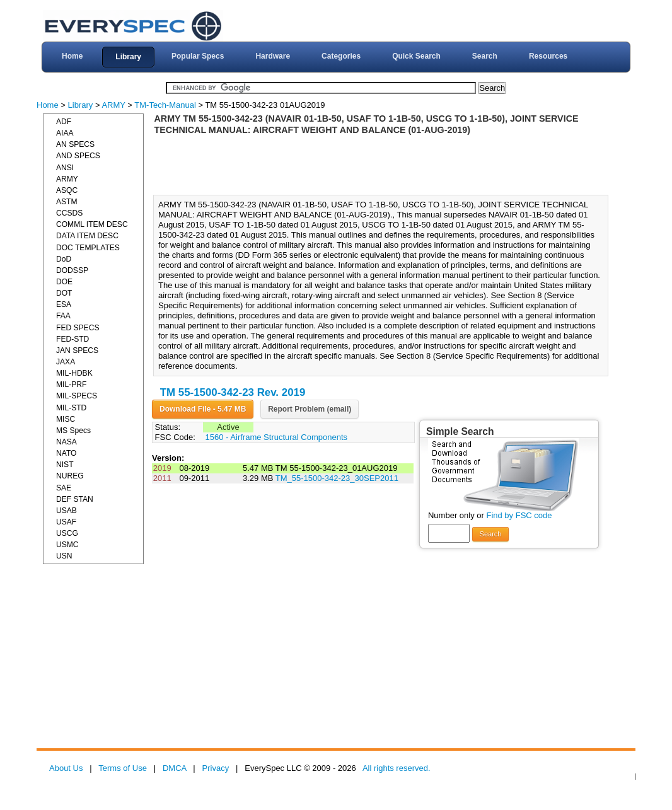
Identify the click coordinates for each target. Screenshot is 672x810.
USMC (67, 545)
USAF (66, 522)
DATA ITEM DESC (87, 236)
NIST (65, 465)
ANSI (65, 168)
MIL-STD (71, 408)
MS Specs (73, 431)
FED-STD (72, 339)
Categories (341, 56)
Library (128, 57)
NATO (66, 453)
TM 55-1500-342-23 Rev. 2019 (233, 392)
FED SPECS (78, 328)
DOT (64, 293)
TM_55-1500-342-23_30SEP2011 (337, 478)
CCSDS (69, 213)
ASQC (67, 190)
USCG (67, 533)
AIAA (65, 133)
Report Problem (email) (310, 409)
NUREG (70, 476)
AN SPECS (75, 144)
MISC (66, 419)
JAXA (66, 362)
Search (485, 56)
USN (64, 556)
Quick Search (416, 56)
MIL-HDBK (74, 373)
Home (72, 56)
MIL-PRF (71, 385)
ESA (64, 304)
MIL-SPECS (77, 396)
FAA (63, 316)
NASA (67, 442)
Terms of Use (123, 768)
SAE (64, 488)
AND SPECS (78, 156)
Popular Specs (198, 56)
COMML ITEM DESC (92, 224)
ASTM (67, 202)
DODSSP (72, 270)
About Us (66, 768)
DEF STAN (75, 499)
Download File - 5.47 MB (203, 409)
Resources (548, 56)
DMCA (175, 768)
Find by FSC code (519, 515)
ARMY (113, 105)
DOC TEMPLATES (88, 248)
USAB (67, 511)
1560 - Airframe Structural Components (276, 437)
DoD (64, 259)
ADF (64, 122)
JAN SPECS (77, 350)
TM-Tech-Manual (165, 105)
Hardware (273, 56)
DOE (64, 282)
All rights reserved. (397, 768)
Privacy (216, 768)
